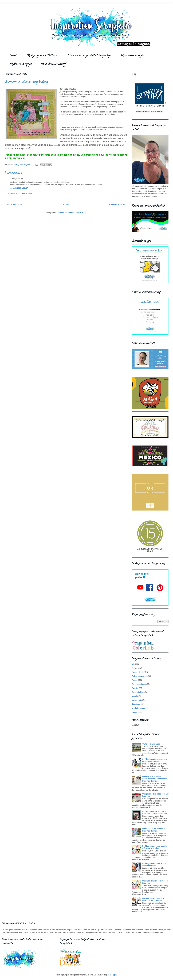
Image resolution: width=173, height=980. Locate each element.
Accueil (13, 56)
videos (135, 712)
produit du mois (139, 708)
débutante (136, 704)
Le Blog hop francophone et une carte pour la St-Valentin (155, 812)
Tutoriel (135, 688)
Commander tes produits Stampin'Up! (89, 56)
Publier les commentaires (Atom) (72, 213)
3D (133, 664)
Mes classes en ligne (132, 56)
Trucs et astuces (139, 684)
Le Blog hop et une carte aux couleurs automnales (155, 760)
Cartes (135, 668)
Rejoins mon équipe (20, 65)
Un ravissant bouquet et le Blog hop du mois (154, 830)
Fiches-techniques (140, 676)
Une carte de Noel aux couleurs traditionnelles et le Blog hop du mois (155, 779)
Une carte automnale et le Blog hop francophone (153, 899)
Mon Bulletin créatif (53, 65)
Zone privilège (138, 692)
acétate (135, 696)
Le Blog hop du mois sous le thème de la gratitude (155, 847)
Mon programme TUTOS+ (43, 56)
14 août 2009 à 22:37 (19, 188)
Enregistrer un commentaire (20, 193)
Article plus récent (14, 204)
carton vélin (137, 700)
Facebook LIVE (138, 672)
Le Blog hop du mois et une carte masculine (154, 865)
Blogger (113, 975)
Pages (134, 680)
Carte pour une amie (151, 744)
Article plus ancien (117, 204)
